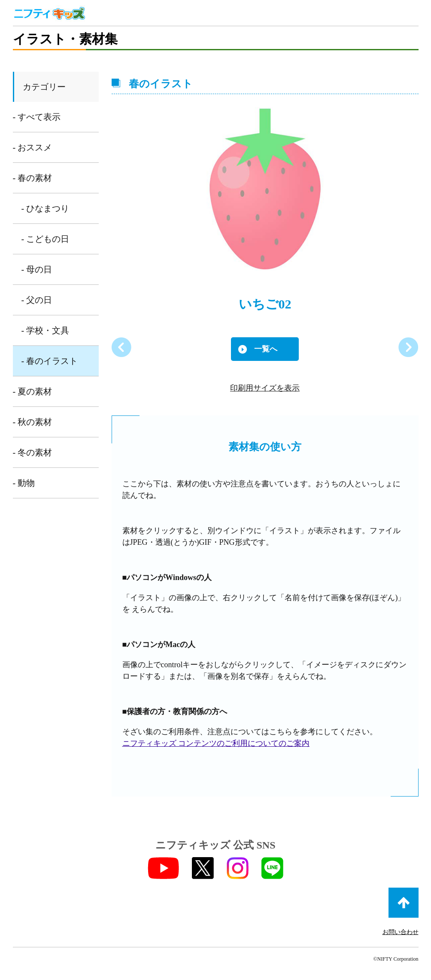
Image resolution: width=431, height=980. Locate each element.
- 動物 (24, 483)
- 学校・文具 (46, 330)
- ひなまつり (46, 208)
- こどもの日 (46, 239)
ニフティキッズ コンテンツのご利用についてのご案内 (216, 743)
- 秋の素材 (33, 422)
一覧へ (266, 349)
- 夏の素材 (33, 391)
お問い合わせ (401, 932)
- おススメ (33, 147)
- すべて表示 (37, 117)
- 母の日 (37, 269)
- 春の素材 (33, 178)
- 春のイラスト (50, 361)
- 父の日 (37, 300)
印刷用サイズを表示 (265, 388)
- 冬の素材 (33, 452)
